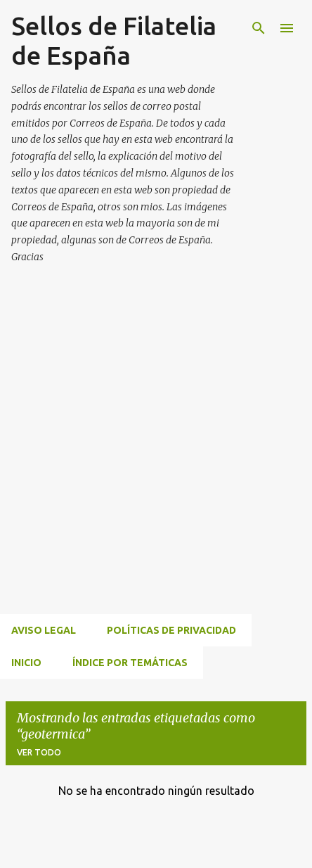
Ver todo (39, 752)
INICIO (26, 663)
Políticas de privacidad (171, 630)
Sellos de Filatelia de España (114, 40)
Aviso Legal (44, 630)
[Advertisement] (156, 456)
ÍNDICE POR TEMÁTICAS (130, 663)
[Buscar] (259, 28)
